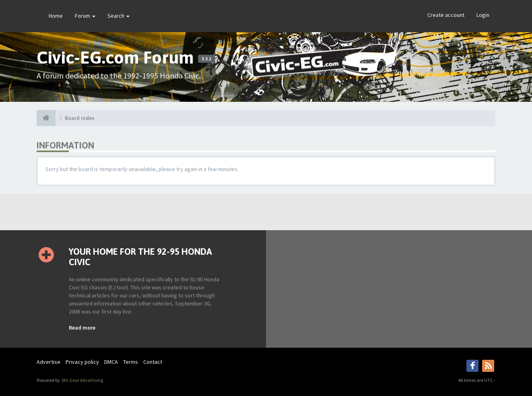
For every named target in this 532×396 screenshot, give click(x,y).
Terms (131, 362)
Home (56, 16)
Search (119, 16)
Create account (446, 15)
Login (483, 15)
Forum (85, 16)
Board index (80, 118)
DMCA (111, 362)
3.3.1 (206, 59)
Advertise (48, 362)
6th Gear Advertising (82, 380)
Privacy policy (82, 362)
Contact (153, 362)
